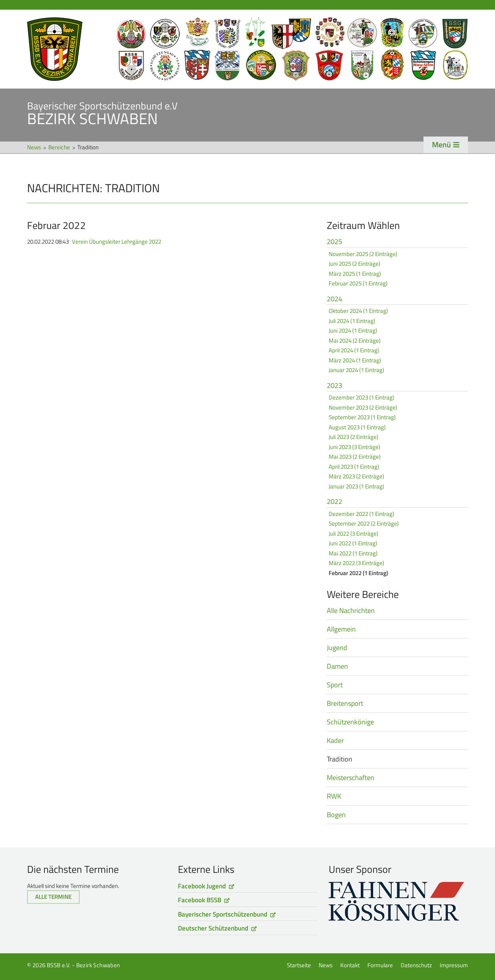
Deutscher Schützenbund (213, 928)
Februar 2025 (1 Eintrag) (358, 283)
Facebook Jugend (202, 886)
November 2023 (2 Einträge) (363, 407)
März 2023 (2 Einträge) (356, 476)
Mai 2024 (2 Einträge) (355, 341)
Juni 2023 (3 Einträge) (354, 447)
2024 (335, 299)
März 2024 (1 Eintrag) (355, 360)
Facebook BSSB (200, 900)
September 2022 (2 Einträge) (364, 523)
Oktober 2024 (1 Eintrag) (358, 311)
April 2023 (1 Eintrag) (354, 467)
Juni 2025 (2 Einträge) (354, 264)
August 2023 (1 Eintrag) (357, 427)
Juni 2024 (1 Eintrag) (353, 330)
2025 (335, 242)
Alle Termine (53, 897)
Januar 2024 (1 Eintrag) (356, 370)
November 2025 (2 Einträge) (363, 254)
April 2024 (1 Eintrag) (354, 350)
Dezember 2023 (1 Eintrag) (361, 397)
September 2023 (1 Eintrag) (362, 417)
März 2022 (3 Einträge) (356, 563)
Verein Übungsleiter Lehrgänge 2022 (117, 242)
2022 (335, 502)
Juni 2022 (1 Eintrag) (353, 543)
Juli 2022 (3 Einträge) (353, 534)
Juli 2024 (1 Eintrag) (352, 321)
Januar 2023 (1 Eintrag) (356, 486)
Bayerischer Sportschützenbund (223, 914)
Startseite (247, 49)
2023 (335, 386)
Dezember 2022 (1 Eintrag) (361, 514)
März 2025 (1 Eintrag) (355, 274)
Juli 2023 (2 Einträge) (353, 437)
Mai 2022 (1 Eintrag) (353, 553)
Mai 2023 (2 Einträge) (355, 457)
